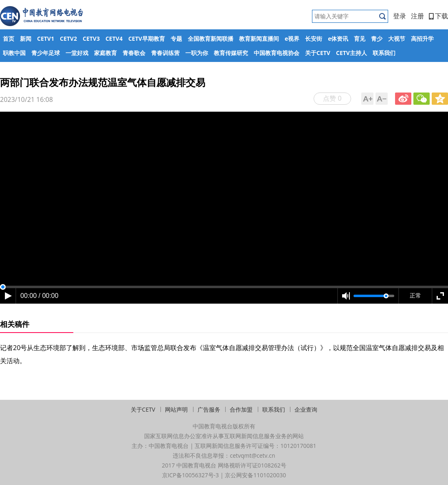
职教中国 (14, 53)
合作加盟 (241, 409)
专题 (176, 39)
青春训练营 (165, 53)
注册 (417, 16)
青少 (377, 39)
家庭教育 (105, 53)
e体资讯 (338, 39)
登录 (400, 16)
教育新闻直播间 (259, 39)
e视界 (292, 39)
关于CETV (318, 53)
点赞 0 (332, 98)
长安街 (314, 39)
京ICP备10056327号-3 (191, 475)
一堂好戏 (77, 53)
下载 (438, 16)
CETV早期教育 (147, 39)
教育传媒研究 (231, 53)
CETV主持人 (351, 53)
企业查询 (306, 409)
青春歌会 (134, 53)
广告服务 (209, 409)
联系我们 (384, 53)
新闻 (26, 39)
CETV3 (91, 39)
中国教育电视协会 (277, 53)
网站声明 (176, 409)
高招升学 (422, 39)
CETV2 (68, 39)
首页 (9, 39)
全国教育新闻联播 (211, 39)
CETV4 (114, 39)
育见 (360, 39)
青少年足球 (46, 53)
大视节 (397, 39)
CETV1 (46, 39)
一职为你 (197, 53)
